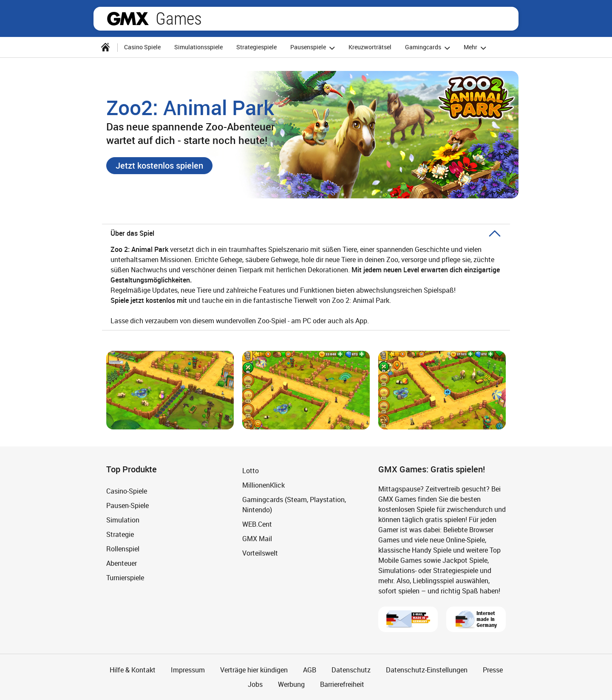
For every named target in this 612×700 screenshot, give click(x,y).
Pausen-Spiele (127, 505)
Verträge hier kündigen (254, 670)
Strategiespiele (256, 47)
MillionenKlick (263, 485)
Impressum (188, 670)
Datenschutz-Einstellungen (427, 670)
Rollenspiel (123, 549)
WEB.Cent (257, 524)
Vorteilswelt (260, 553)
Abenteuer (122, 563)
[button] (159, 166)
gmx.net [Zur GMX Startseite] (128, 19)
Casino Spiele (142, 47)
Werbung (291, 684)
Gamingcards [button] (429, 48)
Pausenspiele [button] (314, 48)
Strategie (120, 534)
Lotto (251, 471)
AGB (310, 670)
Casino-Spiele (127, 491)
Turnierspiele (125, 578)
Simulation (123, 520)
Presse (493, 670)
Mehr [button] (476, 48)
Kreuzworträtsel (370, 47)
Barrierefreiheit (342, 684)
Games (179, 19)
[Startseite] (105, 47)
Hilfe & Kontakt (133, 670)
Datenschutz (351, 670)
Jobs (255, 684)
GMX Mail (257, 539)
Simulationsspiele (198, 47)
